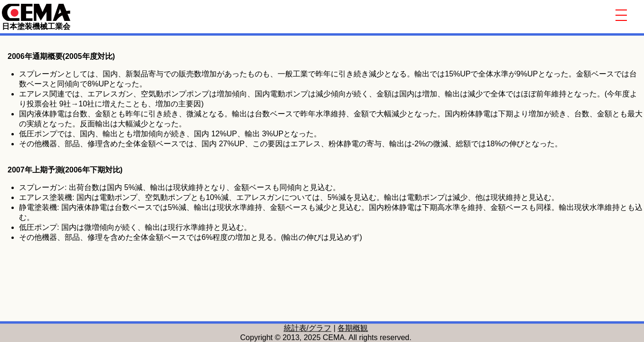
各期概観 (353, 328)
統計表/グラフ (308, 328)
